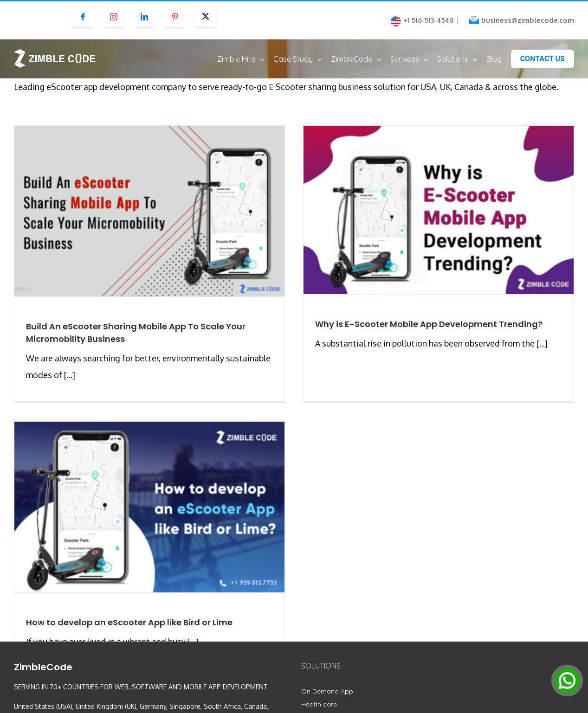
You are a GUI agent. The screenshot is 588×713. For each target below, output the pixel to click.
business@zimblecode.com (528, 20)
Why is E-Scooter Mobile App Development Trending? (421, 333)
